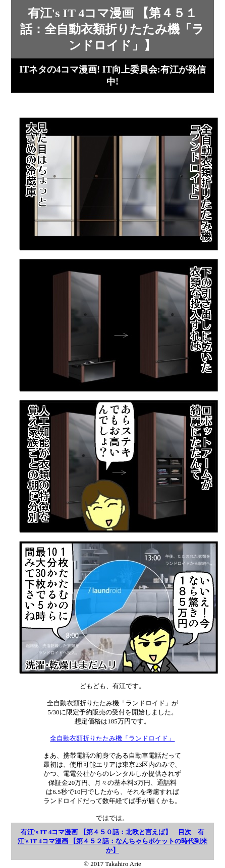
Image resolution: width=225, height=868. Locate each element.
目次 (185, 832)
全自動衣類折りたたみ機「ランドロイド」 (112, 738)
